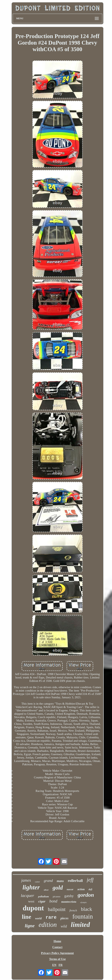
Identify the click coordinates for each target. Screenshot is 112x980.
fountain (83, 916)
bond (53, 901)
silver (46, 890)
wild (64, 926)
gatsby (69, 896)
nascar (70, 889)
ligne (30, 926)
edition (48, 925)
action (81, 889)
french (73, 910)
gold (58, 888)
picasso (56, 896)
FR (61, 965)
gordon (86, 895)
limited (80, 925)
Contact (57, 947)
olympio (83, 902)
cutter (37, 882)
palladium (43, 896)
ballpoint (57, 909)
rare (51, 918)
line (27, 917)
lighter (31, 887)
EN (54, 965)
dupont (33, 908)
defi (90, 889)
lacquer (27, 895)
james (26, 880)
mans (60, 881)
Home (57, 941)
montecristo (69, 902)
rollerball (75, 881)
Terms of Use (57, 959)
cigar (42, 901)
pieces (64, 918)
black (86, 909)
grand (48, 881)
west (31, 901)
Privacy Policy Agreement (57, 953)
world (38, 918)
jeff (90, 880)
